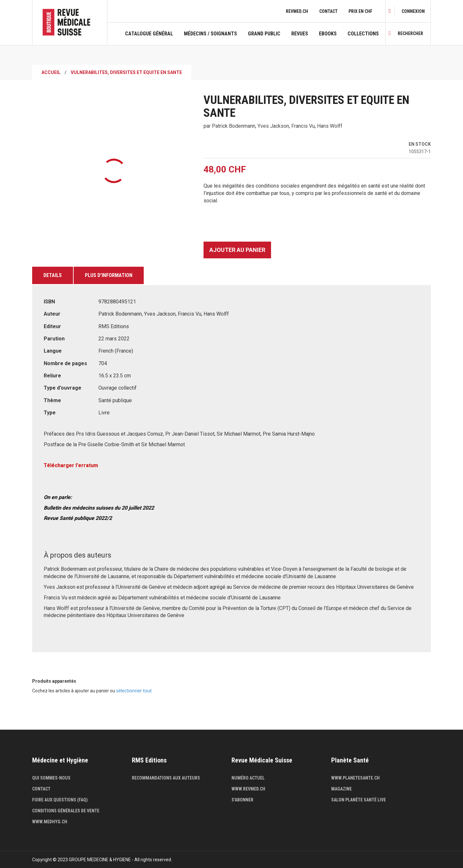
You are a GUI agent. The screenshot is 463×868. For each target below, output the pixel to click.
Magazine (341, 789)
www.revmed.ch (248, 789)
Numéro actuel (248, 778)
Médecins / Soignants (210, 34)
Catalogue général (149, 34)
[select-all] (134, 691)
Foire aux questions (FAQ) (60, 800)
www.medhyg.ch (50, 822)
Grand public (264, 34)
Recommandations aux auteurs (166, 778)
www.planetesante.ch (355, 778)
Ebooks (328, 34)
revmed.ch (297, 11)
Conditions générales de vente (66, 811)
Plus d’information (109, 275)
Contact (328, 11)
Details (53, 275)
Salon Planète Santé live (359, 800)
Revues (300, 34)
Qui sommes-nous (51, 778)
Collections (363, 34)
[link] (413, 11)
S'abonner (242, 800)
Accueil (51, 72)
